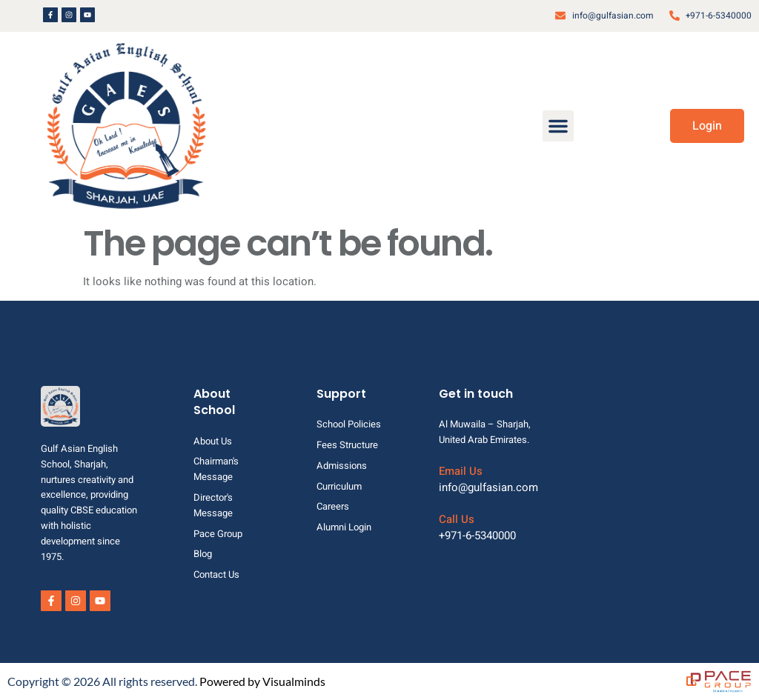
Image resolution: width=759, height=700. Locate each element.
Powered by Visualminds (262, 681)
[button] (558, 126)
